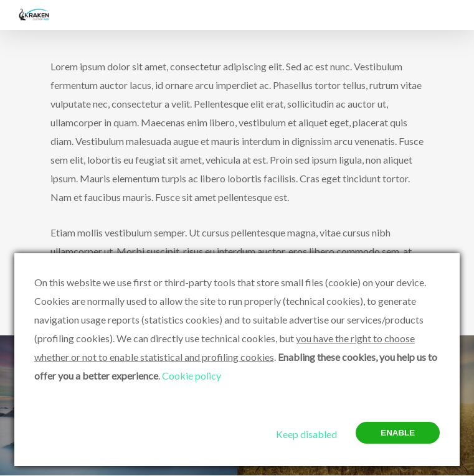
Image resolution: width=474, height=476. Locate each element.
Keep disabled (306, 434)
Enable (398, 433)
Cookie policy (192, 376)
